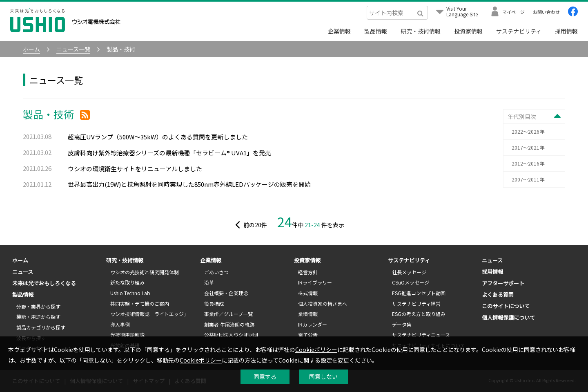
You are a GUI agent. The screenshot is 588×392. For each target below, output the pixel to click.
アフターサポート (503, 283)
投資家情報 (468, 31)
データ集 (402, 324)
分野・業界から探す (38, 306)
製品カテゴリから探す (41, 327)
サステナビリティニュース (421, 335)
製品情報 (376, 31)
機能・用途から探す (38, 317)
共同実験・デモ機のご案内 (140, 304)
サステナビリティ (519, 31)
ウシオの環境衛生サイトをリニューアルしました (135, 169)
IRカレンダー (313, 324)
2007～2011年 (528, 179)
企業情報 (339, 31)
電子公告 (308, 335)
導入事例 (120, 324)
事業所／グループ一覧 (228, 314)
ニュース (23, 272)
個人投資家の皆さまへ (323, 304)
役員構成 (214, 304)
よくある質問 (498, 295)
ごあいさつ (216, 272)
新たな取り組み (127, 282)
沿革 (209, 282)
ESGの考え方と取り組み (419, 314)
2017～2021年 (528, 147)
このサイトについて (506, 306)
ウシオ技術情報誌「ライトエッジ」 (149, 314)
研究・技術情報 (421, 31)
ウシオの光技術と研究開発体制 (145, 272)
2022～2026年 (528, 131)
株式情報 (308, 293)
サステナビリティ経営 (416, 304)
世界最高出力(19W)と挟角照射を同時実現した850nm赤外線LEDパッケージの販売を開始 (189, 184)
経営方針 (308, 272)
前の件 (251, 225)
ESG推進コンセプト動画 (419, 293)
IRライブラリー (315, 282)
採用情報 (566, 31)
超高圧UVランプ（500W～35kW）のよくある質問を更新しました (158, 137)
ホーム (20, 260)
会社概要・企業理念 (226, 293)
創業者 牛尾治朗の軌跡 (229, 324)
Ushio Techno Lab (130, 293)
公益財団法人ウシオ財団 (231, 335)
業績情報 (308, 314)
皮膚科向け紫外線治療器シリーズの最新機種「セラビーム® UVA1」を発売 (169, 153)
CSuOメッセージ (411, 282)
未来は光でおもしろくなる (44, 283)
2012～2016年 (528, 163)
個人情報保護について (508, 317)
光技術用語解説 (127, 335)
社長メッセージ (409, 272)
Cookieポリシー (316, 349)
